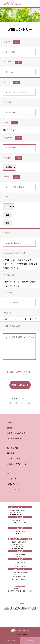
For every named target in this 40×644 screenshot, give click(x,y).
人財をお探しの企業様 (16, 433)
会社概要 (11, 428)
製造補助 (22, 264)
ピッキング (9, 264)
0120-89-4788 (20, 589)
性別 (6, 123)
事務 (6, 268)
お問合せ (30, 641)
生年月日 (8, 197)
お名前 (7, 42)
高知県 (32, 282)
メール (7, 82)
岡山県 (7, 286)
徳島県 (16, 282)
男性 (5, 130)
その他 (15, 268)
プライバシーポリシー (16, 489)
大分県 (16, 286)
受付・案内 (9, 260)
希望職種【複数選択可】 (15, 253)
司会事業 (11, 453)
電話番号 (8, 102)
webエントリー (10, 641)
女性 (14, 130)
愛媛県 (24, 282)
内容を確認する (20, 385)
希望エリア (9, 275)
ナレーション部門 (14, 459)
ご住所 (7, 177)
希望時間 (8, 292)
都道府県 (8, 158)
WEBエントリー (14, 473)
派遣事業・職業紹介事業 (17, 464)
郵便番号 (8, 138)
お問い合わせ (13, 484)
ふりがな (8, 62)
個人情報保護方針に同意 (19, 372)
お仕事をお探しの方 (15, 438)
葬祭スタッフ (24, 260)
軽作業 (33, 264)
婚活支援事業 (13, 448)
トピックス (12, 479)
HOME (10, 422)
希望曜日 (8, 313)
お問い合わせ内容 (12, 326)
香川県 (7, 282)
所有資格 (8, 233)
